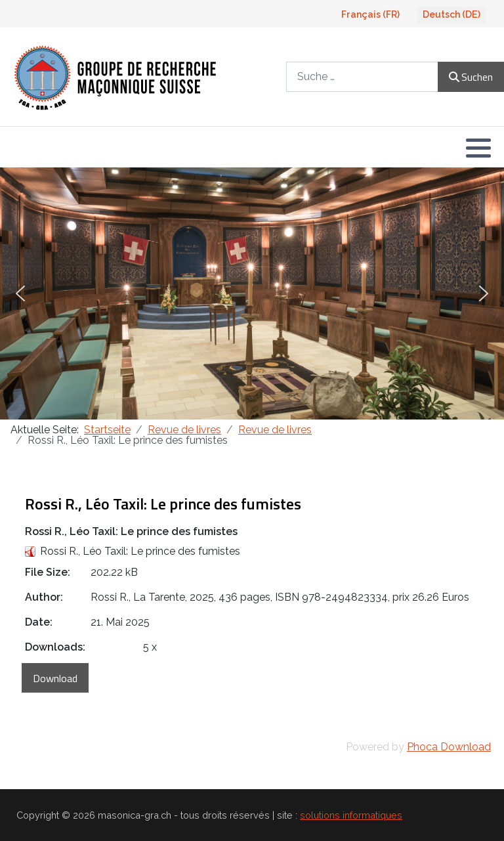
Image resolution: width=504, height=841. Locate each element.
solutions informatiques (351, 815)
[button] (478, 148)
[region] (252, 293)
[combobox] (362, 76)
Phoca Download (449, 747)
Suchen (471, 77)
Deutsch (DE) (451, 14)
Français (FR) (370, 14)
